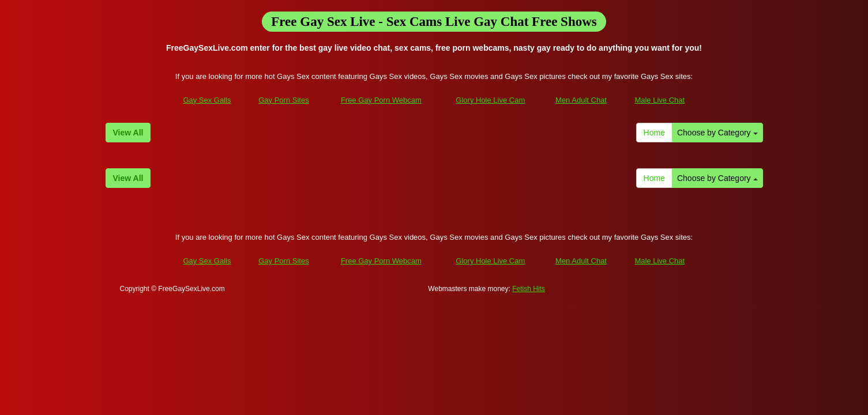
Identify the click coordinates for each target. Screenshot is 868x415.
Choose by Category (717, 133)
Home (654, 133)
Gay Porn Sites (283, 100)
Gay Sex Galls (207, 100)
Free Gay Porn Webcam (381, 100)
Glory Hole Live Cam (490, 100)
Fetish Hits (529, 289)
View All (128, 133)
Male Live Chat (660, 100)
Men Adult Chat (581, 100)
